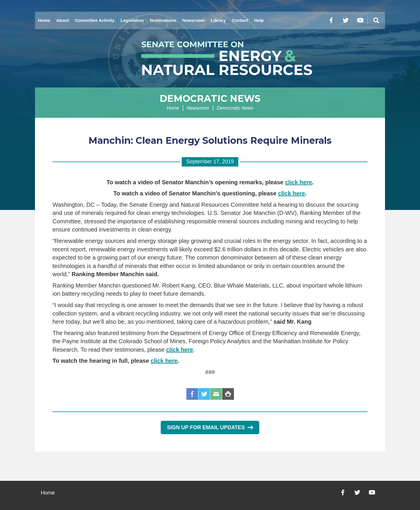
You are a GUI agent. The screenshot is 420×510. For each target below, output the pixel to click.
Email (216, 394)
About (63, 20)
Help (259, 20)
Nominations (163, 20)
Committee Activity (95, 20)
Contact (240, 20)
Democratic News (210, 98)
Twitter (204, 394)
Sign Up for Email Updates (210, 427)
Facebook (192, 394)
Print (228, 394)
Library (218, 20)
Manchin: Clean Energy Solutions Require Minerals (210, 140)
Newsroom (194, 20)
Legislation (132, 20)
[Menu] (376, 20)
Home (44, 20)
